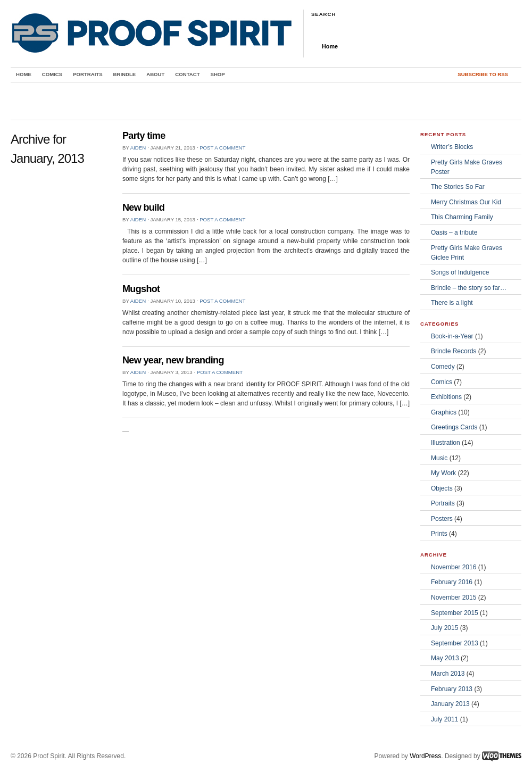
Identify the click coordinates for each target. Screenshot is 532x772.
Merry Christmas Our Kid (466, 202)
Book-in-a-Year (452, 336)
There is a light (452, 303)
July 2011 (444, 719)
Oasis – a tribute (454, 233)
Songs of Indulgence (460, 272)
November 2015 (454, 597)
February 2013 (452, 689)
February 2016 (452, 582)
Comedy (443, 367)
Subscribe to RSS (483, 74)
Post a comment (222, 148)
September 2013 (455, 643)
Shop (218, 74)
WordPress (425, 756)
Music (439, 458)
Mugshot (141, 289)
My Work (443, 473)
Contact (187, 74)
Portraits (88, 74)
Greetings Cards (454, 427)
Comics (52, 74)
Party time (144, 136)
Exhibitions (446, 397)
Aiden (138, 148)
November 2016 (454, 567)
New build (143, 207)
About (155, 74)
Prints (439, 534)
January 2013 (450, 704)
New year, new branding (173, 360)
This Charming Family (462, 217)
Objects (442, 488)
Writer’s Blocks (452, 147)
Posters (442, 519)
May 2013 (445, 658)
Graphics (444, 412)
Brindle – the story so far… (469, 288)
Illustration (446, 443)
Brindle (125, 74)
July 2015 (444, 628)
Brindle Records (454, 351)
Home (330, 46)
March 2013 (448, 674)
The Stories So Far (458, 187)
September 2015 (455, 613)
